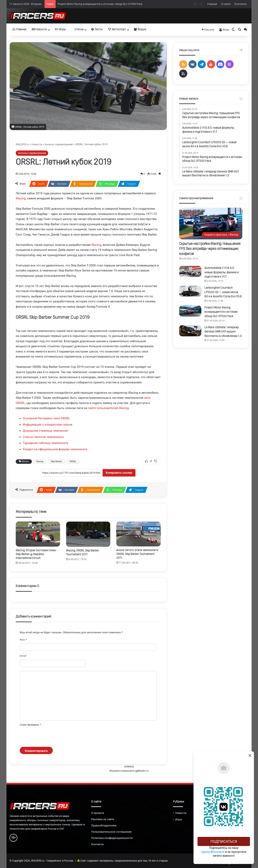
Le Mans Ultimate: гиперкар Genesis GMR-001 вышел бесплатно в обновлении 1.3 (223, 332)
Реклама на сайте (103, 819)
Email (23, 656)
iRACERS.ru (22, 144)
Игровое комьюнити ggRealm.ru (129, 771)
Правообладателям (104, 825)
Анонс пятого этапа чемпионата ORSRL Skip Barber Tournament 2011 (137, 554)
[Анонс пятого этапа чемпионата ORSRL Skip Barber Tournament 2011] (138, 534)
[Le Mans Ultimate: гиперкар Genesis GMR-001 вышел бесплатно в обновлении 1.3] (190, 331)
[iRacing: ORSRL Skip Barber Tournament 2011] (88, 534)
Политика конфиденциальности (112, 838)
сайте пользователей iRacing (108, 408)
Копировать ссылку (119, 473)
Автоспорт (117, 29)
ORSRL (73, 461)
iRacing (21, 198)
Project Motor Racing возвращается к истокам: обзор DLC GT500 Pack (100, 4)
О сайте (226, 4)
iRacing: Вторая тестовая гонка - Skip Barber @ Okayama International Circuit (36, 554)
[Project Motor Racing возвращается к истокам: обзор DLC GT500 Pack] (190, 311)
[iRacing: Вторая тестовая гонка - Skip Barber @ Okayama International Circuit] (38, 534)
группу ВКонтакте (213, 852)
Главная (212, 4)
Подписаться (224, 841)
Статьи (77, 29)
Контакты (240, 4)
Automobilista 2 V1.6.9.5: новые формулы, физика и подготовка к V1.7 (222, 272)
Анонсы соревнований (59, 144)
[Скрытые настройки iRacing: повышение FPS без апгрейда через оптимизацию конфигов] (211, 224)
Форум (140, 29)
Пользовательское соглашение (111, 832)
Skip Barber (56, 461)
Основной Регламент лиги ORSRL (46, 418)
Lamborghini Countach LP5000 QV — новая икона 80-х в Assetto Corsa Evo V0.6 (223, 292)
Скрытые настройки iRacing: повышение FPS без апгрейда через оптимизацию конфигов (210, 249)
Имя (23, 640)
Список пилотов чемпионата (43, 437)
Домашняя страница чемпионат (46, 431)
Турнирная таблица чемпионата (45, 443)
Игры (60, 29)
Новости (39, 29)
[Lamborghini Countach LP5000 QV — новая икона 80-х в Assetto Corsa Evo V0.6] (190, 291)
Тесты (97, 29)
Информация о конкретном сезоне (48, 425)
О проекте (98, 813)
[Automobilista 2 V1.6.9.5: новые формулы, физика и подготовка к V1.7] (190, 271)
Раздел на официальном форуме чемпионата (55, 449)
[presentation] (50, 737)
